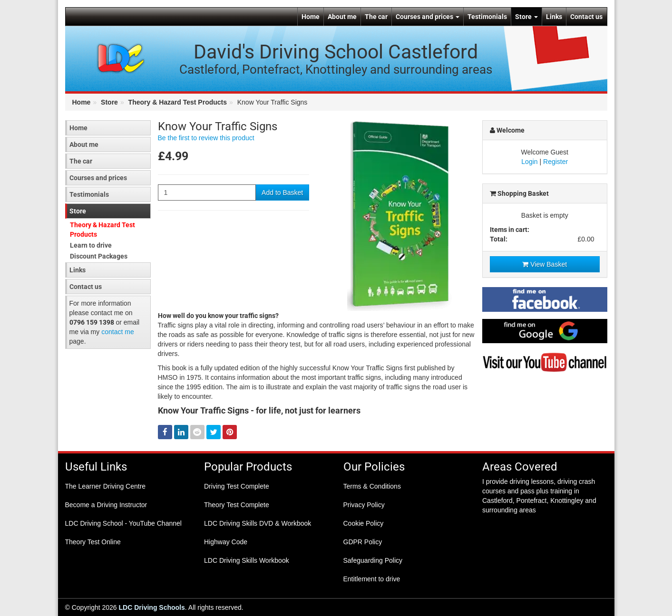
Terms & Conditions (372, 486)
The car (376, 17)
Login (529, 162)
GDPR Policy (363, 542)
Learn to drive (91, 245)
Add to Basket (282, 192)
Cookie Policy (364, 523)
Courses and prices (428, 17)
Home (311, 17)
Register (555, 162)
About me (342, 17)
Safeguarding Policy (373, 560)
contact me (117, 332)
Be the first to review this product (206, 138)
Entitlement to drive (372, 579)
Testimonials (487, 17)
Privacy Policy (364, 505)
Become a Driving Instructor (106, 505)
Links (554, 17)
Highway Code (226, 542)
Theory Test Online (93, 542)
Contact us (586, 17)
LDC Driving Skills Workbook (247, 560)
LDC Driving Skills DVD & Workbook (258, 523)
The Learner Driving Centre (106, 486)
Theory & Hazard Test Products (178, 102)
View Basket (545, 264)
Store (526, 17)
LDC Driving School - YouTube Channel (123, 523)
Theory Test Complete (237, 505)
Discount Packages (99, 256)
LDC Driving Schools (152, 607)
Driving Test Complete (237, 486)
